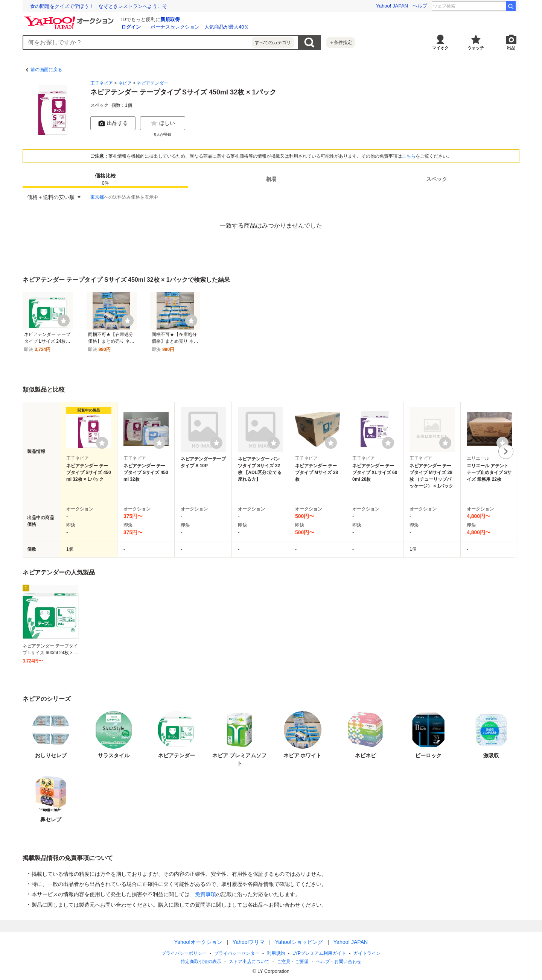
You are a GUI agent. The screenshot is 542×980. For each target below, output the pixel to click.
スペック (437, 179)
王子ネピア (102, 83)
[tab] (105, 179)
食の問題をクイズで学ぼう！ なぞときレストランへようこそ (99, 6)
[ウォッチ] (64, 321)
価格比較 (105, 180)
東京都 (97, 197)
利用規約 (276, 953)
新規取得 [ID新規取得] (170, 19)
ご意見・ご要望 (293, 962)
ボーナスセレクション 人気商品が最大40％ (200, 27)
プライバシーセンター (237, 953)
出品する (113, 123)
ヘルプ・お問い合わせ (339, 962)
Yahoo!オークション (198, 942)
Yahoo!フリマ (249, 942)
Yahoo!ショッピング (299, 942)
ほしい (163, 123)
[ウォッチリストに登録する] (102, 443)
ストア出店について (249, 962)
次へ (506, 451)
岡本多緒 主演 (486, 6)
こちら (409, 156)
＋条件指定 (341, 43)
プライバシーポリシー (184, 953)
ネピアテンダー (152, 83)
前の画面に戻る (46, 70)
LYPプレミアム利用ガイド (319, 953)
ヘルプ (420, 6)
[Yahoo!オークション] (70, 18)
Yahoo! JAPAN (392, 6)
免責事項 (206, 894)
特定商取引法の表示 (201, 962)
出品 (511, 48)
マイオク (440, 48)
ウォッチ (476, 48)
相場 (271, 179)
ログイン (131, 27)
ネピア (125, 83)
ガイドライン (367, 953)
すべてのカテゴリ (273, 43)
